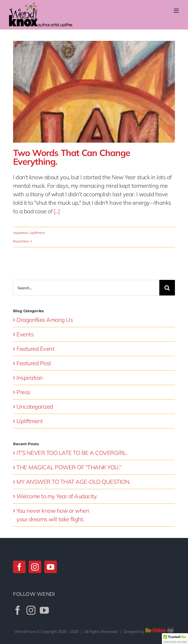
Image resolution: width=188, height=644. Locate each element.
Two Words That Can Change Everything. (72, 157)
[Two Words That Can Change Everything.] (94, 92)
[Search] (167, 288)
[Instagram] (35, 567)
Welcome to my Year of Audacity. (57, 496)
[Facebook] (19, 567)
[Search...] (86, 288)
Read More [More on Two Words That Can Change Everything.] (21, 241)
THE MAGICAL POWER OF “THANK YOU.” (69, 467)
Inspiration (21, 233)
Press (23, 392)
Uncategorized (35, 407)
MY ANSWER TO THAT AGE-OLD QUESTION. (73, 482)
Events (25, 334)
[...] (57, 211)
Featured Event (35, 349)
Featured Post (34, 363)
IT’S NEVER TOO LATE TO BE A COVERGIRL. (72, 453)
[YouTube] (51, 567)
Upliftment (37, 233)
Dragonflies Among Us (45, 320)
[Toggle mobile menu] (177, 11)
